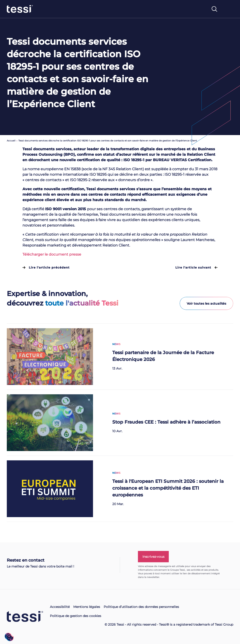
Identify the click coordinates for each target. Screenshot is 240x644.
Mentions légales (87, 607)
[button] (9, 637)
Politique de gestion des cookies (76, 616)
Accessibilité (60, 607)
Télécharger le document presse (52, 254)
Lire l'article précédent (46, 267)
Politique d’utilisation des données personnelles (141, 607)
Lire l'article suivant (196, 267)
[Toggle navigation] (228, 11)
